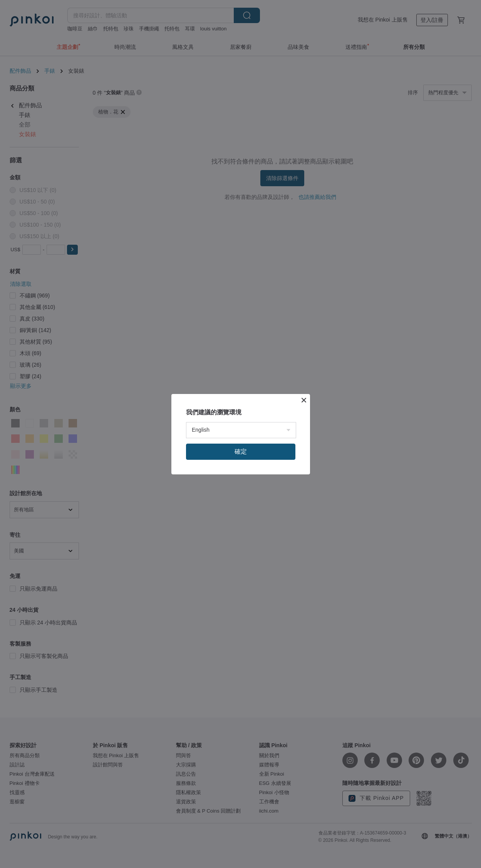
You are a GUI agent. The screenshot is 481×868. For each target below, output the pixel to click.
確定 (241, 452)
